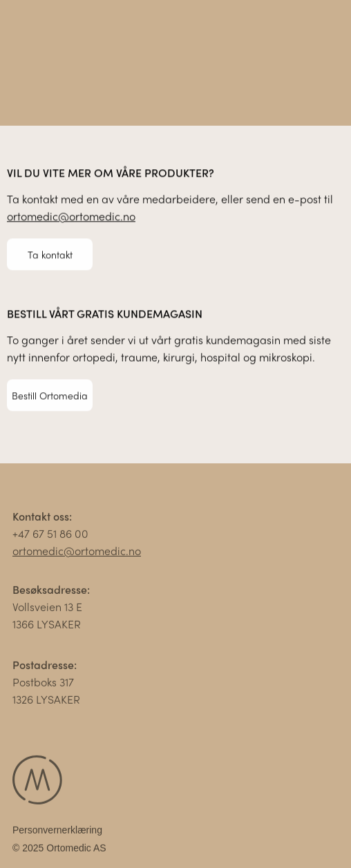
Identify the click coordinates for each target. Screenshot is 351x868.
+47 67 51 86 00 (50, 536)
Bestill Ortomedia (50, 395)
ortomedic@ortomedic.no (71, 216)
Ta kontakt (50, 254)
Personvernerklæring (57, 832)
